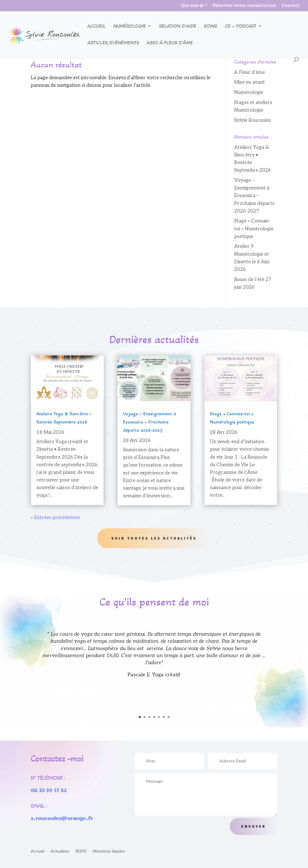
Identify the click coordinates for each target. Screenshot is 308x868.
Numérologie (130, 26)
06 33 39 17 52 (49, 790)
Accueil (97, 26)
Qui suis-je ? (194, 6)
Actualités (60, 852)
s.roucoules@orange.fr (62, 818)
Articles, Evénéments (113, 43)
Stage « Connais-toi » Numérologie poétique (254, 229)
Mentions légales (109, 852)
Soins (211, 26)
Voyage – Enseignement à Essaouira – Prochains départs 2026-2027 (254, 196)
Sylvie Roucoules (253, 120)
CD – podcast (241, 26)
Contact (291, 6)
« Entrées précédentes (55, 518)
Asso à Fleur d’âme (170, 43)
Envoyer (254, 826)
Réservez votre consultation (244, 6)
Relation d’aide (178, 26)
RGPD (81, 852)
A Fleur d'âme (249, 72)
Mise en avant (249, 82)
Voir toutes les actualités (154, 538)
